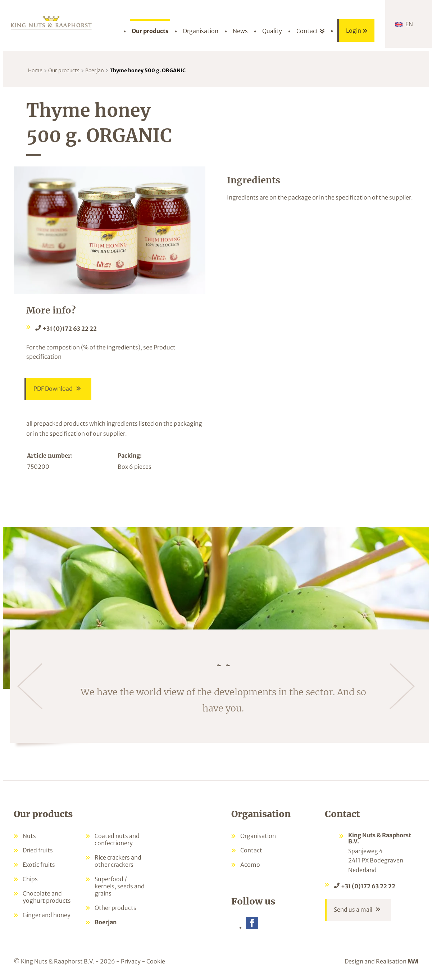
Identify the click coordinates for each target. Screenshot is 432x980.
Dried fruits (38, 850)
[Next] (402, 686)
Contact (251, 850)
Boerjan (95, 70)
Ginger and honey (47, 915)
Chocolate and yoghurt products (47, 897)
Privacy (131, 961)
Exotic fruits (39, 865)
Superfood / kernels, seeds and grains (120, 886)
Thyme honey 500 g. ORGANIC (148, 70)
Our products (64, 70)
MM (413, 961)
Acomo (250, 865)
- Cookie (153, 961)
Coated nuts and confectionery (117, 839)
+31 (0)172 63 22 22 (70, 329)
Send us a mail (353, 910)
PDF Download (53, 389)
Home (35, 70)
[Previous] (30, 686)
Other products (115, 908)
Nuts (29, 836)
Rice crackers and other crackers (118, 861)
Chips (30, 879)
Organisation (258, 836)
